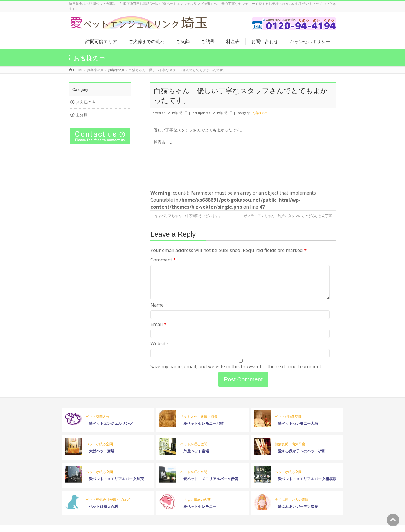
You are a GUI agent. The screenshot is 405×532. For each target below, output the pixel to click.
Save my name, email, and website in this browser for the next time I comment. (236, 373)
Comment (163, 260)
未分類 (82, 115)
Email (158, 331)
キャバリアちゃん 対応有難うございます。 (186, 216)
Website (159, 350)
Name (159, 311)
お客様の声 (260, 113)
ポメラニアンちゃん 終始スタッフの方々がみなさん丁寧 (290, 216)
